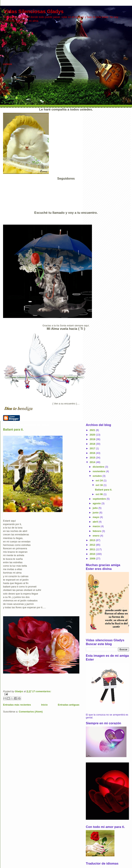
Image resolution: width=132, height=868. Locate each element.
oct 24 (99, 480)
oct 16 (99, 485)
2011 (93, 549)
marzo (97, 526)
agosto (97, 503)
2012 (93, 545)
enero (96, 536)
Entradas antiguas (69, 705)
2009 (93, 559)
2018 (93, 444)
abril (96, 522)
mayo (96, 517)
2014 (93, 462)
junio (96, 513)
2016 (93, 453)
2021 (93, 430)
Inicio (44, 705)
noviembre (99, 471)
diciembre (99, 467)
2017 (93, 448)
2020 (93, 435)
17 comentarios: (42, 691)
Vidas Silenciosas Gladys (34, 11)
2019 (93, 439)
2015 (93, 458)
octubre (98, 476)
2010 (93, 554)
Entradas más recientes (17, 705)
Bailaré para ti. (13, 430)
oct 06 (99, 494)
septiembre (100, 499)
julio (96, 508)
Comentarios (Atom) (31, 712)
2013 (93, 540)
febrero (97, 531)
